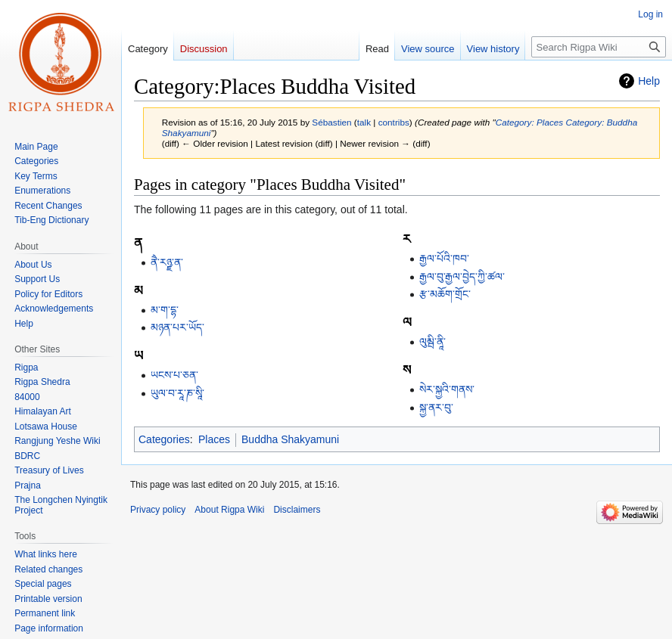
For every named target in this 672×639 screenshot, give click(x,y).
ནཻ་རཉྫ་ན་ (167, 262)
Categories (164, 439)
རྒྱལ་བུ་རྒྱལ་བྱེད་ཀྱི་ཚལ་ (462, 277)
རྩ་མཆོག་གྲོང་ (445, 294)
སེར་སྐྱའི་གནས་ (447, 389)
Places (214, 439)
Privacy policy (158, 510)
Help (649, 81)
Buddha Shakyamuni (290, 439)
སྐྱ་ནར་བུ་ (436, 408)
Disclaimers (297, 510)
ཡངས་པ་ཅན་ (174, 375)
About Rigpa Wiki (229, 510)
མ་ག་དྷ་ (165, 310)
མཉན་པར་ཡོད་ (177, 327)
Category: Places (529, 122)
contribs (394, 122)
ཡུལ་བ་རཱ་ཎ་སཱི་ (177, 393)
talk (364, 122)
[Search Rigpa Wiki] (599, 47)
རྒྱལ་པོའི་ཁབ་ (444, 259)
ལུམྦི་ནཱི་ (432, 342)
